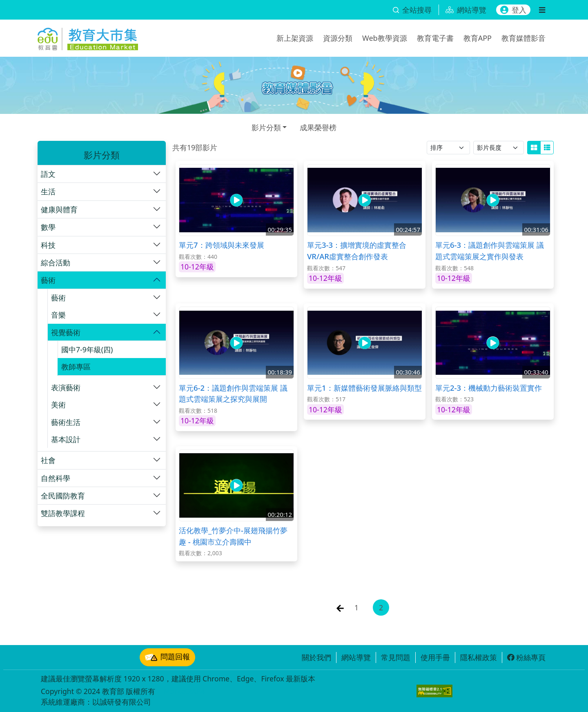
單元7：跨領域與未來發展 (222, 245)
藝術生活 (66, 422)
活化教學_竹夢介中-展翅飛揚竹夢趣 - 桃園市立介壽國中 (233, 536)
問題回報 (167, 657)
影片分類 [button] (266, 127)
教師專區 (76, 367)
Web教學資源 (385, 38)
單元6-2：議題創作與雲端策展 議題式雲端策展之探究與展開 (233, 393)
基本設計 (66, 439)
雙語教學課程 (63, 513)
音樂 (58, 315)
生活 (48, 191)
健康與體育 (59, 209)
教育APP (478, 38)
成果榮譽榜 (318, 127)
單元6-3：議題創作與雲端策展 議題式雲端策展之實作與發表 (490, 250)
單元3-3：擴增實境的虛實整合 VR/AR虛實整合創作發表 (357, 250)
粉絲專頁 (526, 657)
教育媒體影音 (523, 38)
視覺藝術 (66, 332)
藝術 (48, 280)
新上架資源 (295, 38)
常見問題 (396, 657)
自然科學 (56, 478)
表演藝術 (66, 387)
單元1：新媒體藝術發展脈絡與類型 (364, 388)
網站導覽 (356, 657)
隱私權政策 (479, 657)
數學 (48, 227)
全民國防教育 (63, 496)
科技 (48, 245)
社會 (48, 460)
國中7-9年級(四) (87, 349)
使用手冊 (435, 657)
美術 (58, 405)
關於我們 (316, 657)
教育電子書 (435, 38)
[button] (102, 174)
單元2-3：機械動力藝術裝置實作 (489, 388)
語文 (48, 174)
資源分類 (338, 38)
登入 (513, 10)
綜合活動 (56, 263)
